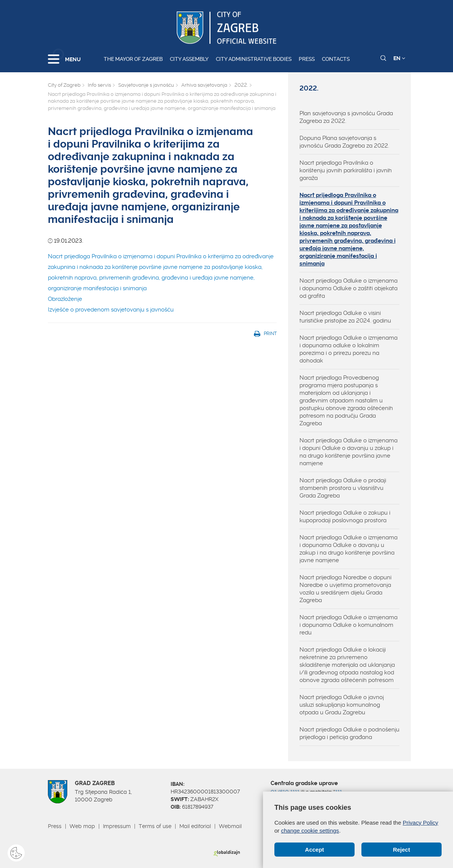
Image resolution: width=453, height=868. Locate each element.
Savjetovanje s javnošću (146, 85)
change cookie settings (310, 831)
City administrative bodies (254, 59)
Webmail (230, 826)
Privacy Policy (421, 823)
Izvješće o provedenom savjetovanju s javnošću (111, 310)
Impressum (117, 826)
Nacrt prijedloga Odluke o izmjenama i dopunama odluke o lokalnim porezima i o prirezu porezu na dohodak (348, 349)
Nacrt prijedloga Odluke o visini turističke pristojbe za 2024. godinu (345, 317)
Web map (82, 826)
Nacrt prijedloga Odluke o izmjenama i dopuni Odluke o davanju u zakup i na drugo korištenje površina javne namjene (348, 452)
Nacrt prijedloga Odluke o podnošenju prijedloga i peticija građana (349, 733)
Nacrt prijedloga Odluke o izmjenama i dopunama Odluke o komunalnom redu (348, 625)
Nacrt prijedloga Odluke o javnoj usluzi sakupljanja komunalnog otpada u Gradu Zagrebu (342, 705)
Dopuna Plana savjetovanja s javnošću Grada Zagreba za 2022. (344, 142)
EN (399, 58)
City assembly (189, 59)
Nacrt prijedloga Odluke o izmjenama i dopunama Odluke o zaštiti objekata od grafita (348, 288)
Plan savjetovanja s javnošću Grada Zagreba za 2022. (346, 117)
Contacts (336, 59)
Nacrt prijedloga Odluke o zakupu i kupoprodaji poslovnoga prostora (345, 517)
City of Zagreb (64, 85)
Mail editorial (195, 826)
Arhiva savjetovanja (204, 85)
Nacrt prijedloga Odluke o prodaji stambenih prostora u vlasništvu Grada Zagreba (343, 488)
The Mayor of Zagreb (133, 59)
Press (307, 59)
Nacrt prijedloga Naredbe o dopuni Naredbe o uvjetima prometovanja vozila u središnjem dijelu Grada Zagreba (345, 589)
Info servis (99, 85)
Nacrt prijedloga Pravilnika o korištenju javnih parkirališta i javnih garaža (346, 170)
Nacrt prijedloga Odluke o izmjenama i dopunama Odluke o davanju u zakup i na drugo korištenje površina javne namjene (348, 549)
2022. (241, 85)
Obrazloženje (65, 299)
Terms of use (155, 826)
